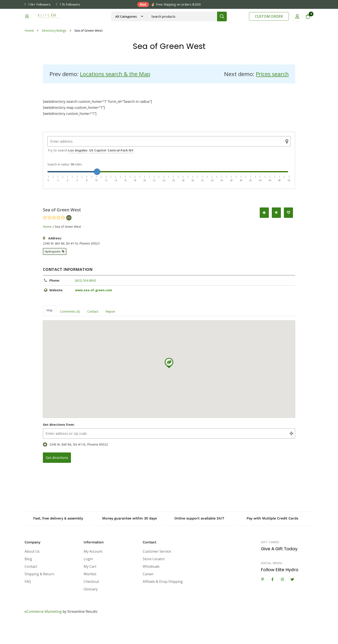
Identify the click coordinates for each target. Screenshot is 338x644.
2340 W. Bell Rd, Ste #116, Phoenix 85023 (75, 466)
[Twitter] (292, 601)
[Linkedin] (263, 601)
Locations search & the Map (116, 96)
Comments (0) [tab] (70, 333)
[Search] (234, 22)
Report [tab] (110, 333)
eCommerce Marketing (43, 633)
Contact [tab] (93, 333)
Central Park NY (120, 172)
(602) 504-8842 (86, 302)
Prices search (272, 96)
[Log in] (297, 22)
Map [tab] (49, 332)
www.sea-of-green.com (94, 312)
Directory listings (54, 52)
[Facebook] (272, 601)
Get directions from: (59, 446)
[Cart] (308, 22)
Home (29, 52)
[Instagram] (282, 601)
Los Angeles (78, 172)
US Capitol (98, 172)
